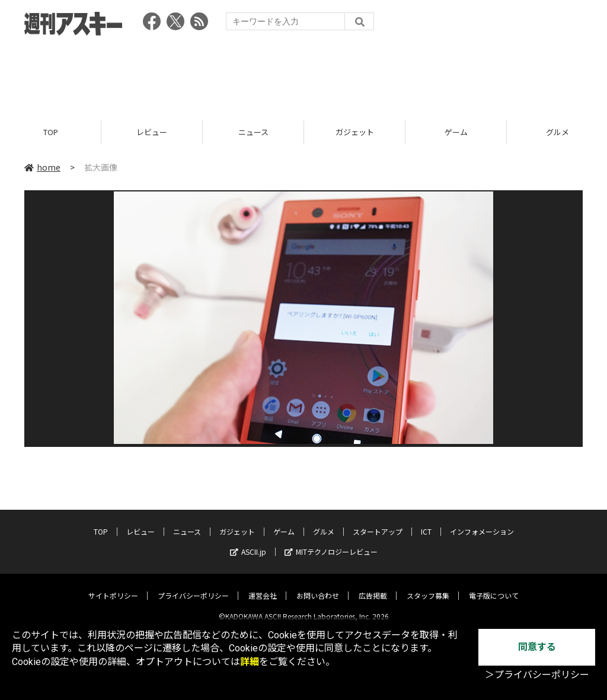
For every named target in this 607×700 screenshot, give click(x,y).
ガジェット (355, 132)
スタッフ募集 (428, 586)
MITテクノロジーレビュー (331, 542)
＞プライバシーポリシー (537, 675)
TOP (51, 132)
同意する (537, 647)
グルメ (324, 522)
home (42, 167)
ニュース (253, 132)
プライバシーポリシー (193, 586)
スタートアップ (378, 522)
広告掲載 (373, 586)
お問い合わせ (318, 586)
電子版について (494, 586)
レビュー (152, 132)
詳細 (250, 662)
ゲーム (456, 132)
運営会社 (263, 586)
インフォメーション (482, 522)
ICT (426, 522)
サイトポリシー (113, 586)
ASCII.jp (248, 542)
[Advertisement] (303, 74)
